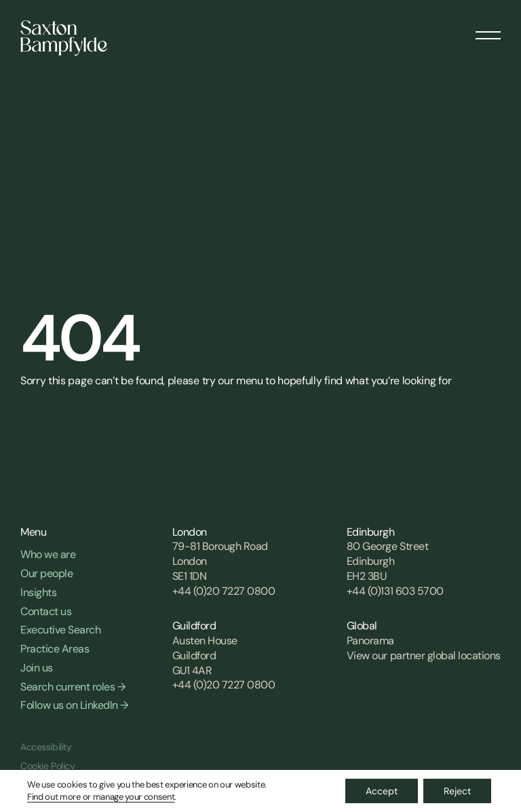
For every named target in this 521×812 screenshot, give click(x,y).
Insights (38, 592)
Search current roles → (73, 687)
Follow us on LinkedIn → (74, 705)
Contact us (46, 611)
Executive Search (60, 630)
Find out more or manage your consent (101, 797)
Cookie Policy (48, 766)
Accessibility (46, 747)
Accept (382, 791)
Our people (46, 573)
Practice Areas (55, 649)
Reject (457, 791)
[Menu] (488, 31)
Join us (37, 668)
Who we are (48, 554)
